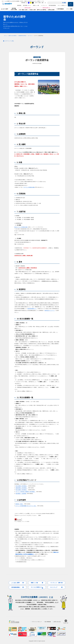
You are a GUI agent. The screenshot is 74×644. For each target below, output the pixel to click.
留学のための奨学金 (42, 10)
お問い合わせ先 (57, 622)
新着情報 (19, 5)
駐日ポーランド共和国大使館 (21, 227)
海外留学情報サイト (32, 309)
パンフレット (44, 5)
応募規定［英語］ (19, 504)
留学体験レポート (27, 5)
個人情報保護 (47, 622)
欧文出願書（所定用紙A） (22, 486)
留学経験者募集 (52, 5)
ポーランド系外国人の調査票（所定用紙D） (26, 492)
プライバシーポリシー (36, 622)
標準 (43, 3)
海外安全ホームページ (50, 310)
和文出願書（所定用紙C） (22, 490)
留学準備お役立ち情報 (14, 9)
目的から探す (32, 10)
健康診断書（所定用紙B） (22, 488)
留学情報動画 (60, 9)
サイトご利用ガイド (62, 5)
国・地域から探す (23, 10)
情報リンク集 (36, 5)
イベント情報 (69, 9)
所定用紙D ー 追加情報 (21, 494)
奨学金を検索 (51, 10)
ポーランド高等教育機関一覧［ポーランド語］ (26, 506)
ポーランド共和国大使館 (29, 187)
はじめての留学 (5, 9)
